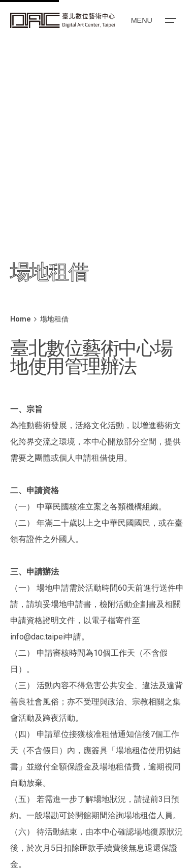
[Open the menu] (153, 20)
